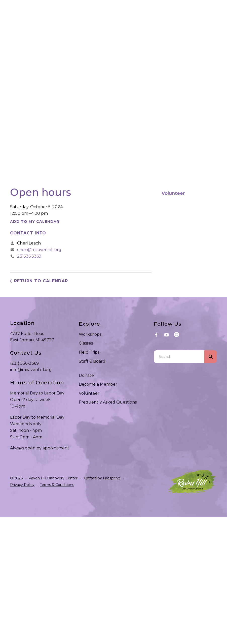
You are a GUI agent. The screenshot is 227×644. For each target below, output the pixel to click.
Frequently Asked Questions (108, 402)
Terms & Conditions (57, 485)
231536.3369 (29, 256)
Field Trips (89, 352)
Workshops (90, 334)
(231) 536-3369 (24, 363)
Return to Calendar (41, 281)
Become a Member (98, 384)
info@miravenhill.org (31, 370)
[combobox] (179, 357)
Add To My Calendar (35, 222)
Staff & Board (92, 361)
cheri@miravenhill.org (39, 250)
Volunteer (173, 193)
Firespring (112, 478)
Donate (86, 375)
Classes (86, 343)
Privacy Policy (22, 485)
